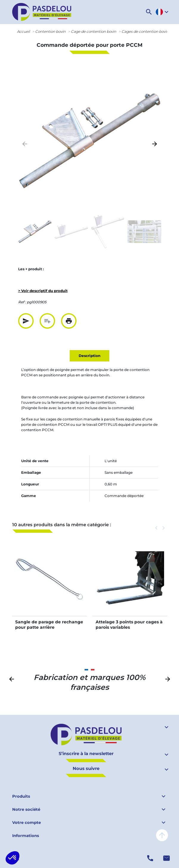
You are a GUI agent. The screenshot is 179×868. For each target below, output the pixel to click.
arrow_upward (162, 835)
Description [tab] (89, 356)
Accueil (23, 31)
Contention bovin (50, 31)
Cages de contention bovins (146, 31)
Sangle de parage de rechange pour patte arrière (49, 625)
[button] (149, 12)
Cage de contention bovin (94, 31)
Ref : (22, 302)
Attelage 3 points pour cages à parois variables (129, 625)
